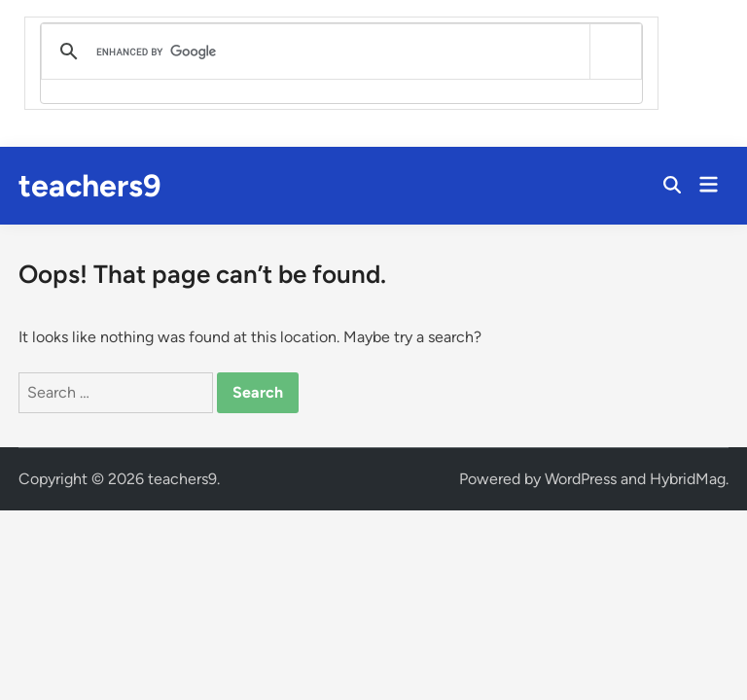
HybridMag (688, 479)
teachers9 (90, 186)
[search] (338, 52)
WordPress (581, 479)
